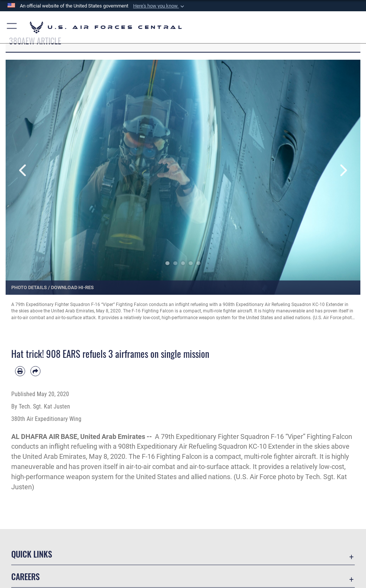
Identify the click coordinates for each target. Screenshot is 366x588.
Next (343, 171)
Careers (25, 576)
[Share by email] (35, 371)
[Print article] (20, 371)
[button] (159, 6)
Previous (23, 171)
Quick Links (32, 554)
